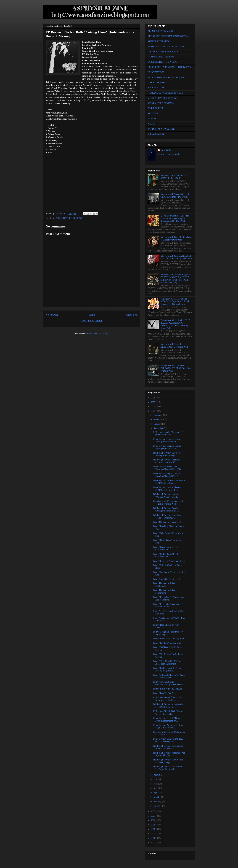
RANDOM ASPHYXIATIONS (161, 129)
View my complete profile (169, 154)
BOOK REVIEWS (156, 88)
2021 (153, 816)
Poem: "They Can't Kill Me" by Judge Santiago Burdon (167, 662)
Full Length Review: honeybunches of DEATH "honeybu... (169, 706)
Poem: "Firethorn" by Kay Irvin (167, 643)
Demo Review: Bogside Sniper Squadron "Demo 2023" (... (167, 475)
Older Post (132, 315)
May (156, 788)
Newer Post (52, 315)
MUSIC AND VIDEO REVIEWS (68, 218)
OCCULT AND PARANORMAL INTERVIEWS (169, 67)
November (158, 419)
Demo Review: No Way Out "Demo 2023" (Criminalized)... (169, 482)
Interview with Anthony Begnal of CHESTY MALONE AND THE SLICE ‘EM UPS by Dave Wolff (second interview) (176, 279)
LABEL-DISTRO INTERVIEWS (162, 62)
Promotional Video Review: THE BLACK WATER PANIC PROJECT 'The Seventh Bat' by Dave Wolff (175, 324)
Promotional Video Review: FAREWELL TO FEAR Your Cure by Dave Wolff (176, 368)
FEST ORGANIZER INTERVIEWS (164, 52)
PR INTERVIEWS (156, 72)
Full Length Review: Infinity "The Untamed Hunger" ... (168, 761)
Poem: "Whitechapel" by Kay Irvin (168, 639)
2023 (153, 411)
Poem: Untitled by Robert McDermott (164, 585)
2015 (153, 842)
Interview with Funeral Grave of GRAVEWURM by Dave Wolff (175, 196)
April (156, 793)
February (158, 802)
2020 (153, 820)
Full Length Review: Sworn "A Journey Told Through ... (167, 454)
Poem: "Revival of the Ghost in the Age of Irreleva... (168, 599)
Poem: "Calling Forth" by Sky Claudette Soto (166, 555)
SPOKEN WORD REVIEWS (161, 103)
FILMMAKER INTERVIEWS (161, 57)
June (156, 784)
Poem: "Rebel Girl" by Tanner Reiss (169, 561)
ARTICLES (153, 113)
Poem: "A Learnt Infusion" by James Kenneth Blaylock (169, 676)
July (156, 779)
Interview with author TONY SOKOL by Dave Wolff (173, 177)
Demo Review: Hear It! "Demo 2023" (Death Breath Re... (167, 489)
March (157, 797)
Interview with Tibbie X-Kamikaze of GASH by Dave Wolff (176, 238)
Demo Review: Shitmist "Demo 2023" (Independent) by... (167, 440)
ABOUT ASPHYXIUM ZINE (161, 31)
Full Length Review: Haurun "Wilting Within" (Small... (166, 496)
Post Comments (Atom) (98, 334)
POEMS (151, 124)
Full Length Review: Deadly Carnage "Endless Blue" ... (166, 510)
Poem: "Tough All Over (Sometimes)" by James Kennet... (169, 683)
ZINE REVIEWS (155, 108)
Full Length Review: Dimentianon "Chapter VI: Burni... (168, 747)
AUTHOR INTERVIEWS (159, 41)
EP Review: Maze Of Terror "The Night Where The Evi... (168, 699)
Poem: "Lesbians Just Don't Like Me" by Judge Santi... (167, 669)
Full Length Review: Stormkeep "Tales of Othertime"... (167, 516)
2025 (153, 402)
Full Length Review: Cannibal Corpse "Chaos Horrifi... (166, 461)
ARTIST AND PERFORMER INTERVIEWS (168, 36)
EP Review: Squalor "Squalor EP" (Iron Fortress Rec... (168, 433)
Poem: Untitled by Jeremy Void (167, 522)
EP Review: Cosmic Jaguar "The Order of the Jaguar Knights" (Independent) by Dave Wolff (175, 218)
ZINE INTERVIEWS (157, 82)
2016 (153, 838)
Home (92, 315)
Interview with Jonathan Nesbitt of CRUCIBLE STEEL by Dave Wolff (176, 257)
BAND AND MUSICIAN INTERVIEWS (166, 47)
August (157, 775)
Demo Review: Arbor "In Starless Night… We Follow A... (168, 726)
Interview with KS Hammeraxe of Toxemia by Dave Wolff (168, 503)
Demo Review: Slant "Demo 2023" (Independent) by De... (168, 740)
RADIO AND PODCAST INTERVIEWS (166, 77)
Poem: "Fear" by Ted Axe (164, 693)
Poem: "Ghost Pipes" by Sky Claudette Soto (166, 548)
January (157, 806)
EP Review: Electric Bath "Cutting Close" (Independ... (168, 713)
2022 (153, 811)
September (158, 428)
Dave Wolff (166, 150)
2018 (153, 829)
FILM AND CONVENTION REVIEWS (165, 93)
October (157, 424)
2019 (153, 825)
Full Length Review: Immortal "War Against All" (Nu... (169, 754)
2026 (153, 398)
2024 (153, 407)
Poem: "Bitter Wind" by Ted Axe (167, 689)
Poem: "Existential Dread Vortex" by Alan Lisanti (168, 606)
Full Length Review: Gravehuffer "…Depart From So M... (168, 768)
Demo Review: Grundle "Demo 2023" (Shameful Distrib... (167, 447)
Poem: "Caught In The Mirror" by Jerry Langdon (168, 633)
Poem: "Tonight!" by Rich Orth (167, 579)
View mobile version (92, 321)
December (158, 415)
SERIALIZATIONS (156, 134)
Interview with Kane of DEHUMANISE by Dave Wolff (175, 346)
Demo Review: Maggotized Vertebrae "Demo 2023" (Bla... (168, 468)
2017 (153, 834)
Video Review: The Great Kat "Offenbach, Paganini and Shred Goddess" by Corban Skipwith (175, 302)
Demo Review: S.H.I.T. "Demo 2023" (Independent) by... (167, 719)
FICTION (152, 119)
